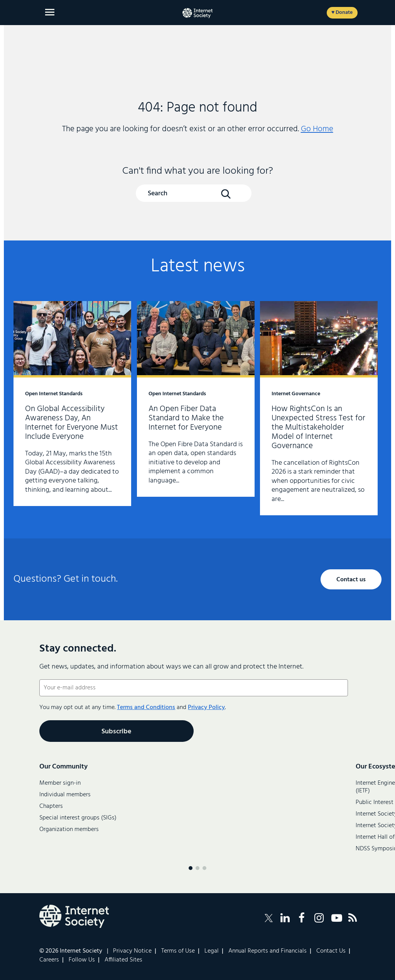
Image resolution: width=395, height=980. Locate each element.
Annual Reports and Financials (268, 951)
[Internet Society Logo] (74, 916)
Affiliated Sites (123, 960)
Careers (49, 960)
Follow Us (82, 960)
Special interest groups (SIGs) (78, 818)
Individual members (65, 795)
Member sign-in (60, 783)
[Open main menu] (50, 12)
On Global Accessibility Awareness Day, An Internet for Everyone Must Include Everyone (72, 404)
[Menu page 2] (197, 868)
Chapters (51, 806)
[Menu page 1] (191, 868)
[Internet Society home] (197, 13)
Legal (212, 951)
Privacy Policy (206, 707)
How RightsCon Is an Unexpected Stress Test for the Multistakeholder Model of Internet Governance (319, 408)
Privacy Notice (132, 951)
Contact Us (331, 951)
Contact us (351, 580)
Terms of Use (178, 951)
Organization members (69, 829)
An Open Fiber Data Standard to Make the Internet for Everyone (196, 399)
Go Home (317, 129)
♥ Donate (342, 13)
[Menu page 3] (204, 868)
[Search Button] (226, 194)
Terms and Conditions (146, 707)
